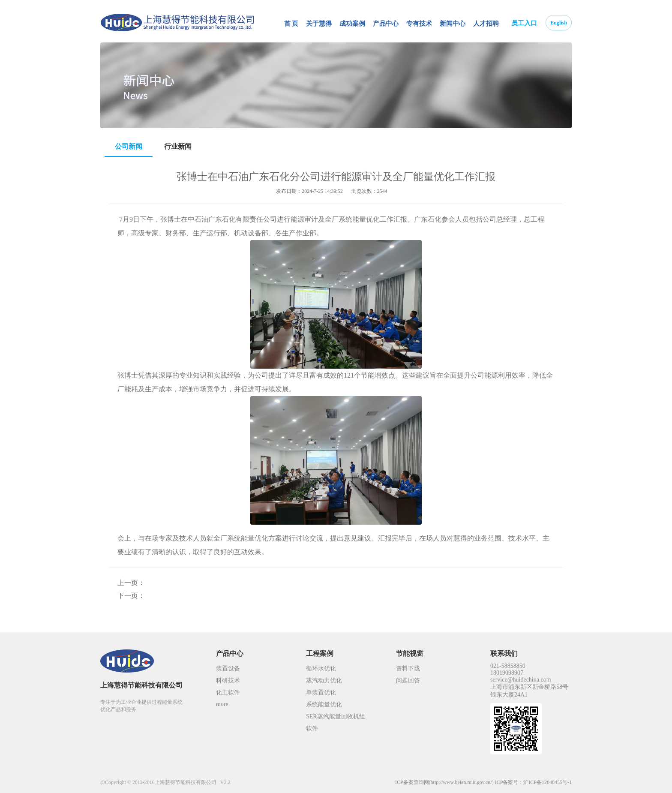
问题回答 (408, 680)
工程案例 (320, 653)
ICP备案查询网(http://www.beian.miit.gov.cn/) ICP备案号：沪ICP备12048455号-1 (483, 782)
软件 (312, 728)
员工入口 (524, 23)
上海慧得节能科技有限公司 (141, 685)
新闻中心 (453, 24)
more (222, 704)
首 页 (291, 24)
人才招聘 (486, 24)
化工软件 (228, 692)
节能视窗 (410, 653)
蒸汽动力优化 (324, 680)
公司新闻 (129, 146)
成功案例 (352, 24)
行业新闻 (178, 146)
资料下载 (408, 668)
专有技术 (419, 24)
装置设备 (228, 668)
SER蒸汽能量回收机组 (336, 716)
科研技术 (228, 680)
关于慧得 (319, 24)
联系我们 (504, 653)
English (559, 23)
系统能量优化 (324, 704)
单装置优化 (321, 692)
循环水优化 (321, 668)
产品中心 (386, 24)
